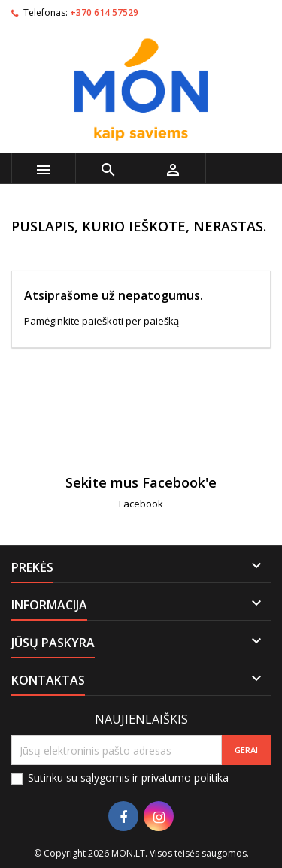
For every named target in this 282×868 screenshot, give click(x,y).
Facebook (141, 504)
